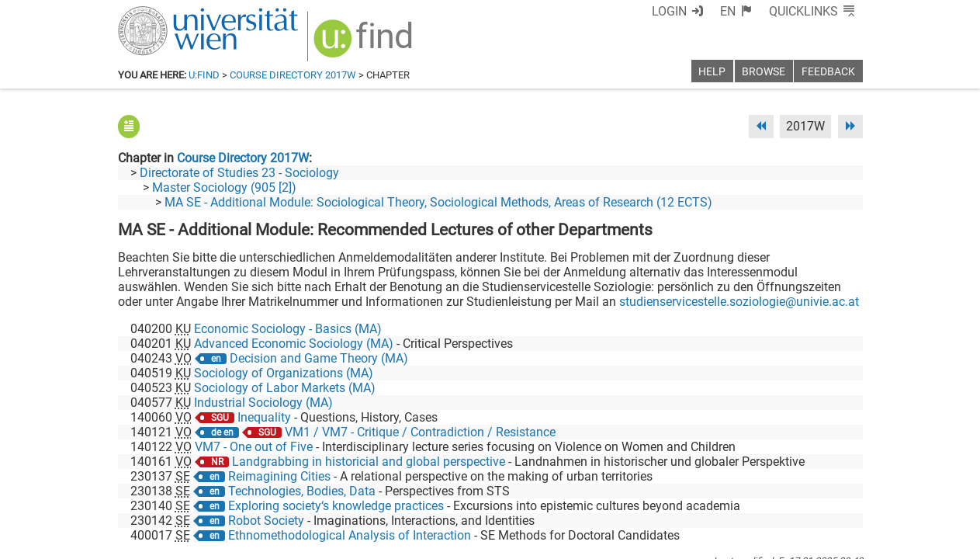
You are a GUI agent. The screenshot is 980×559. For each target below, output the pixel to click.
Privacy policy (724, 542)
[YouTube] (788, 494)
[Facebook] (689, 494)
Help (712, 72)
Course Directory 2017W (293, 75)
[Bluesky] (738, 494)
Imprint (580, 542)
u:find (204, 75)
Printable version (817, 542)
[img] (355, 40)
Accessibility (642, 542)
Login (698, 11)
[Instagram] (838, 494)
